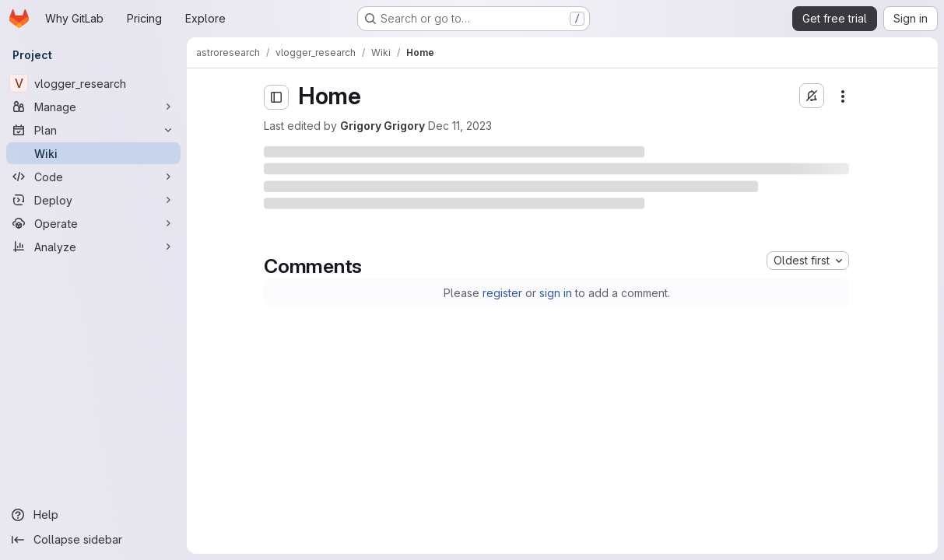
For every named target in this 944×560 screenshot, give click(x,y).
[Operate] (93, 223)
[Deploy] (93, 200)
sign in (556, 293)
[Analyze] (93, 247)
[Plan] (93, 130)
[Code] (93, 177)
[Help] (93, 515)
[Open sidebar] (276, 97)
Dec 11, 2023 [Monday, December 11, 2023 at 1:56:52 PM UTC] (460, 126)
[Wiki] (93, 153)
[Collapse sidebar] (93, 540)
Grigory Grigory (383, 126)
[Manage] (93, 107)
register (502, 293)
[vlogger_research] (93, 83)
